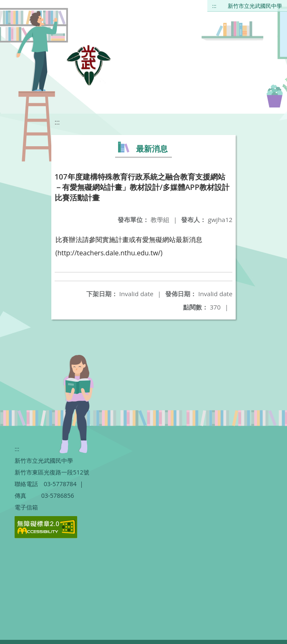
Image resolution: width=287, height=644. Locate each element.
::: (214, 6)
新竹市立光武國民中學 (255, 6)
